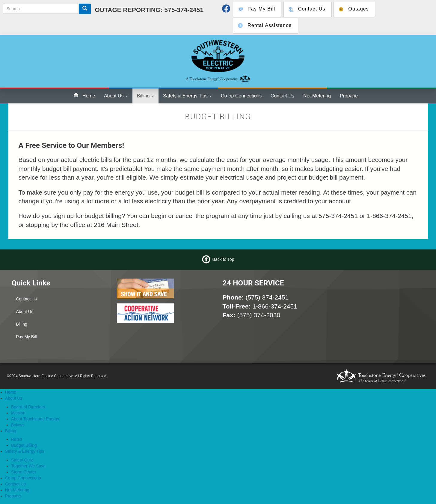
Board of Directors (28, 407)
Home (89, 96)
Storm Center (24, 472)
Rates (17, 439)
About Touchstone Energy (35, 419)
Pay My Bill (26, 337)
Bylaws (18, 425)
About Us (116, 96)
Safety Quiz (22, 460)
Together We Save (28, 466)
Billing (145, 96)
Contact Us (282, 96)
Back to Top (223, 259)
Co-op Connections (241, 96)
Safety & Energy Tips (187, 96)
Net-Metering (317, 96)
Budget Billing (24, 445)
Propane (349, 96)
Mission (18, 413)
